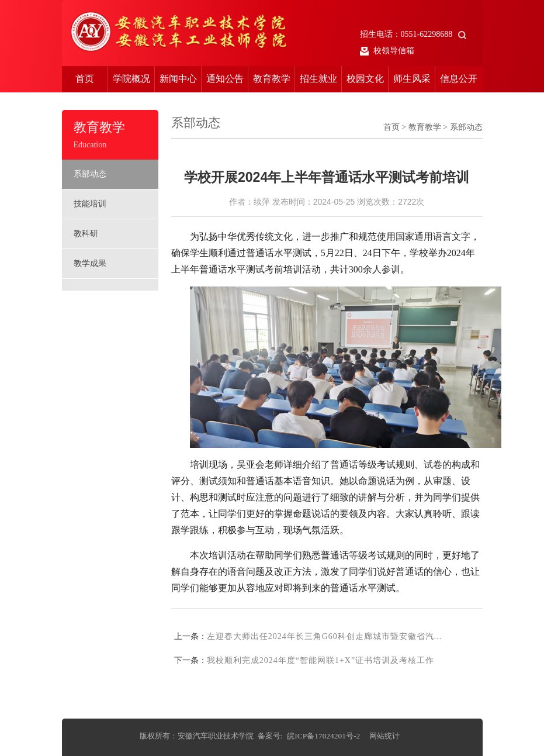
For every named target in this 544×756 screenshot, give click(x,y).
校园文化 (365, 79)
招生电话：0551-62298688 (413, 34)
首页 (85, 79)
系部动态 (90, 174)
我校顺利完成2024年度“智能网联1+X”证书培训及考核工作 (320, 660)
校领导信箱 (387, 51)
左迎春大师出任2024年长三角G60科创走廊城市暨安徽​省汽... (325, 636)
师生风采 (412, 79)
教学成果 (90, 263)
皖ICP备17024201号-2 (323, 736)
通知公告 (225, 79)
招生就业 (318, 79)
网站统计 (384, 736)
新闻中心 (178, 79)
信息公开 (459, 79)
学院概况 (131, 79)
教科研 (86, 234)
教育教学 (272, 79)
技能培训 (90, 204)
